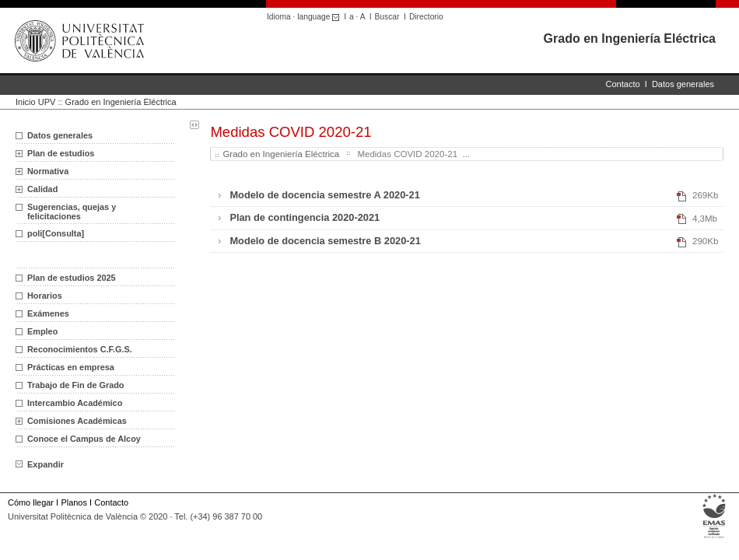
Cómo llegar (31, 502)
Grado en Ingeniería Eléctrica (630, 38)
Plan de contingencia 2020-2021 (305, 217)
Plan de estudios (61, 153)
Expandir (40, 464)
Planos (74, 502)
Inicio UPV (35, 102)
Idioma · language (305, 17)
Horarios (45, 296)
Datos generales (683, 84)
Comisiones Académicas (77, 421)
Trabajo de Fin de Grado (75, 385)
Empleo (42, 331)
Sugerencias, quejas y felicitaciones (72, 212)
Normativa (48, 171)
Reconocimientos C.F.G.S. (80, 349)
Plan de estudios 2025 (72, 278)
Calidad (42, 189)
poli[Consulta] (56, 233)
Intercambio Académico (75, 403)
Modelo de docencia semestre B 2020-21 (325, 241)
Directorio (426, 17)
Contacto (623, 84)
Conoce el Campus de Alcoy (84, 439)
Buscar (387, 17)
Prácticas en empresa (71, 367)
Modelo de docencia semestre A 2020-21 (324, 195)
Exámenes (48, 313)
